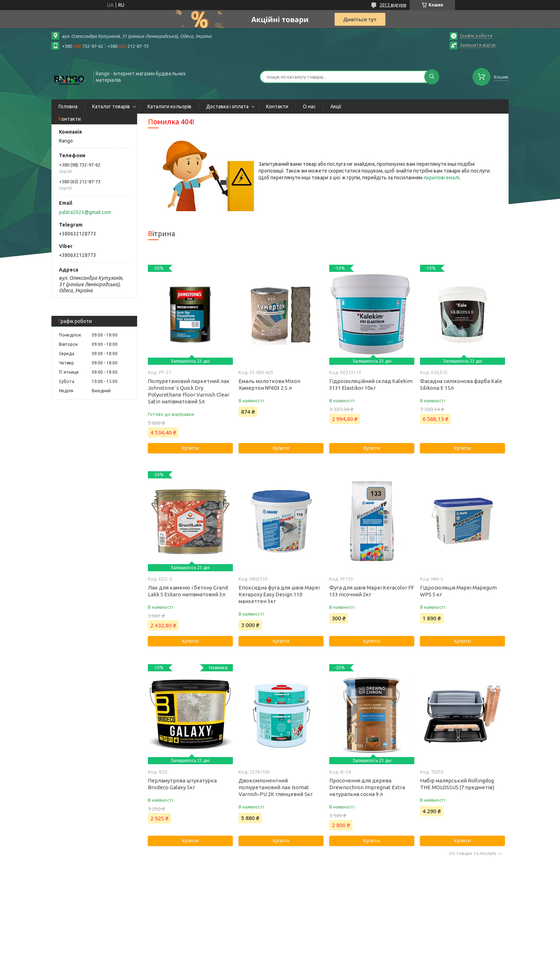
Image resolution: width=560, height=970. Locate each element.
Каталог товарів (111, 106)
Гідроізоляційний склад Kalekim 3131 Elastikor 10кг (371, 384)
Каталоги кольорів (169, 106)
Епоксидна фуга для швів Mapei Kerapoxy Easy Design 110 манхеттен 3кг (279, 594)
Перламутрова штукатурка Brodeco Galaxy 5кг (182, 784)
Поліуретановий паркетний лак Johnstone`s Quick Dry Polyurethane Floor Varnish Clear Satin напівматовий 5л (189, 391)
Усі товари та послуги (472, 853)
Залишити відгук (478, 45)
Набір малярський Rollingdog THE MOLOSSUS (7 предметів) (457, 784)
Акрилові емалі (441, 178)
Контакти (277, 106)
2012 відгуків (393, 5)
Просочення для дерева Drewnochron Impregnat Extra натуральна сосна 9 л (367, 787)
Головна (68, 106)
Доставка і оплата (227, 106)
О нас (309, 106)
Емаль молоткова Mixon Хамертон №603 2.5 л (269, 384)
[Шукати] (432, 77)
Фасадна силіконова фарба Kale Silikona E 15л (461, 384)
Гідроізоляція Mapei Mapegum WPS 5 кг (458, 591)
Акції (336, 106)
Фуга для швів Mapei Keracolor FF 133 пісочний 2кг (372, 591)
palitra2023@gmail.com (85, 212)
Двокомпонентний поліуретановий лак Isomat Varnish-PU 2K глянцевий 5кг (276, 787)
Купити (190, 448)
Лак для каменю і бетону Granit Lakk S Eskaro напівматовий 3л (188, 591)
